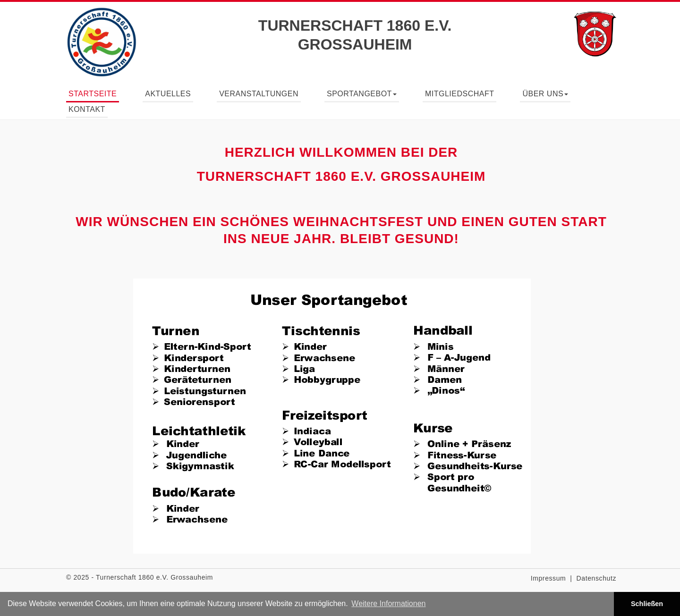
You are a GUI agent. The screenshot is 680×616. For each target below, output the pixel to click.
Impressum (548, 578)
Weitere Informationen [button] (388, 603)
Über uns (545, 94)
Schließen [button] (647, 604)
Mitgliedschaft (460, 94)
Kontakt (87, 109)
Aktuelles (168, 94)
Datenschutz (596, 578)
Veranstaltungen (259, 94)
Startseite (93, 94)
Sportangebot (362, 94)
